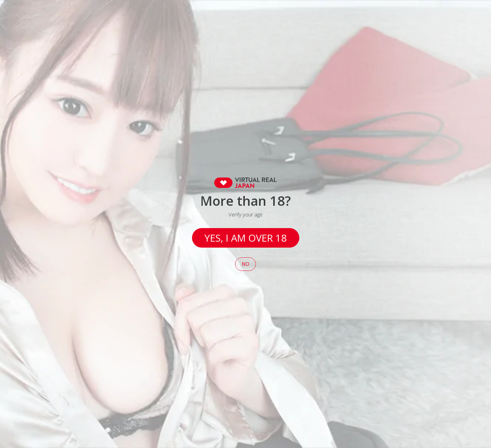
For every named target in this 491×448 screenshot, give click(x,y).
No (245, 264)
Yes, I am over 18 (246, 238)
